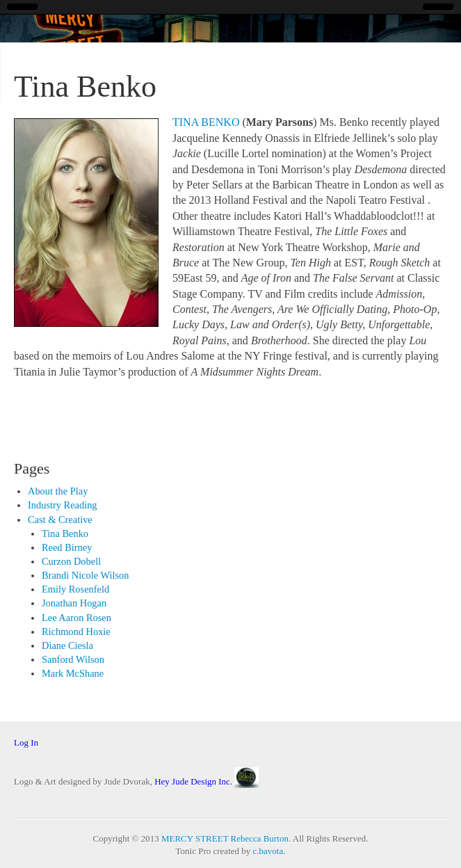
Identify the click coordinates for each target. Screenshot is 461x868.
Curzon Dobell (71, 561)
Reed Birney (67, 547)
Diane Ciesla (67, 645)
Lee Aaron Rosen (76, 618)
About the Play (58, 491)
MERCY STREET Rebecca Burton (225, 838)
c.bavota (268, 851)
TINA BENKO (206, 122)
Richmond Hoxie (76, 632)
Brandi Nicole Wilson (85, 575)
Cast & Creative (60, 520)
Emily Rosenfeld (75, 589)
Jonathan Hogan (74, 603)
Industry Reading (63, 505)
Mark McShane (73, 673)
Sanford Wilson (73, 659)
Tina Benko (65, 533)
